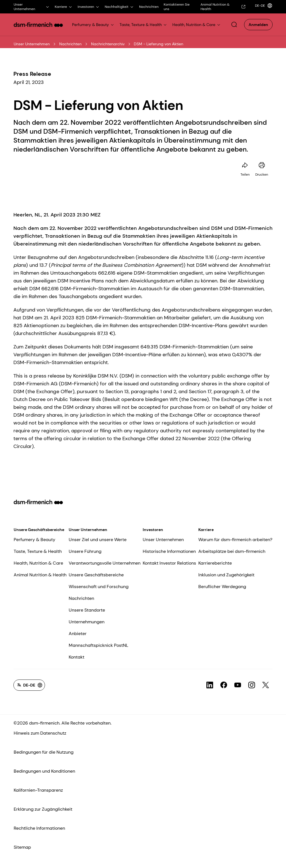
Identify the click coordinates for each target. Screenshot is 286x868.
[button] (234, 25)
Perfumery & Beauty (34, 540)
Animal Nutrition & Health (40, 575)
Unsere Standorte (87, 610)
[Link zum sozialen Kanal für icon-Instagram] (252, 685)
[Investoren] (89, 7)
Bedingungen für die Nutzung (44, 752)
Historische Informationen (169, 551)
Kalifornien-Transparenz (38, 790)
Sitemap (22, 847)
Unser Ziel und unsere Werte (98, 540)
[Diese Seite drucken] (262, 165)
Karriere (206, 530)
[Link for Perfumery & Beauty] (93, 25)
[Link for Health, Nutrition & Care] (197, 25)
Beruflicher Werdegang (222, 587)
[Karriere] (64, 7)
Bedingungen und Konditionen (44, 771)
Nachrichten (70, 44)
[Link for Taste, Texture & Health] (143, 25)
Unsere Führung (85, 551)
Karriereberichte (215, 563)
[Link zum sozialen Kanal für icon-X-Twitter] (266, 685)
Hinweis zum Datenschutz (40, 733)
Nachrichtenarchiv (108, 44)
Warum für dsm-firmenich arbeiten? (235, 540)
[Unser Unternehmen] (32, 7)
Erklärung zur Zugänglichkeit (43, 809)
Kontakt (77, 657)
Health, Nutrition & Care (38, 563)
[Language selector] (263, 6)
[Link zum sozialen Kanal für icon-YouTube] (238, 685)
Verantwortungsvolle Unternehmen (105, 563)
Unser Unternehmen (32, 44)
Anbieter (78, 634)
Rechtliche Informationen (39, 828)
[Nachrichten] (149, 7)
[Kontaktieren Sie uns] (179, 7)
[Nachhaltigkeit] (119, 7)
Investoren (153, 530)
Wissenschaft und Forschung (99, 587)
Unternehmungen (87, 622)
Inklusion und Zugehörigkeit (226, 575)
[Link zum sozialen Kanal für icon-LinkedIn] (210, 685)
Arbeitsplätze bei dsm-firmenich (232, 551)
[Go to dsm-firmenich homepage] (38, 25)
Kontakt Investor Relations (169, 563)
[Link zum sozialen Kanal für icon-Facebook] (224, 685)
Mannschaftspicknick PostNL (98, 645)
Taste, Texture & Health (38, 551)
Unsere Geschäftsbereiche (39, 530)
